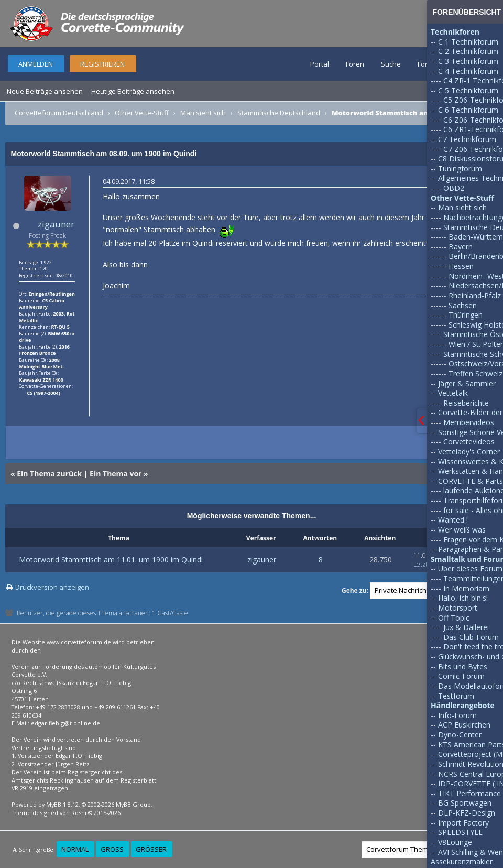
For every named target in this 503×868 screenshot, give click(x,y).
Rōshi (79, 813)
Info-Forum (457, 715)
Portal (320, 64)
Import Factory (463, 823)
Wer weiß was (462, 530)
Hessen (461, 266)
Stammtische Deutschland (279, 113)
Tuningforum (460, 169)
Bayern (461, 247)
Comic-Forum (461, 676)
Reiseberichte (466, 403)
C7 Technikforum (467, 139)
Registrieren (102, 64)
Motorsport (458, 608)
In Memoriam (466, 588)
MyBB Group (133, 804)
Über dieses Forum (470, 568)
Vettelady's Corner (469, 452)
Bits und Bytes (463, 666)
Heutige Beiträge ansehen (133, 91)
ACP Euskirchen (464, 725)
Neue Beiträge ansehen (45, 91)
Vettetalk (453, 393)
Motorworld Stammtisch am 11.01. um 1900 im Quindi (111, 560)
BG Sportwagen (465, 803)
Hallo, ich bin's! (463, 598)
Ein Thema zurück (49, 474)
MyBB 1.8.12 (62, 804)
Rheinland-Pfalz (475, 295)
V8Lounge (455, 842)
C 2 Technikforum (468, 51)
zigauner (56, 224)
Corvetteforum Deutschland (59, 113)
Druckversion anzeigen (52, 587)
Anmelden (36, 64)
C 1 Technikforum (468, 42)
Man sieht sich (203, 113)
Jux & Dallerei (466, 627)
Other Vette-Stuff (142, 113)
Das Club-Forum (471, 637)
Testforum (456, 696)
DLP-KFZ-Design (467, 813)
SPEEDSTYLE (460, 832)
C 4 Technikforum (468, 71)
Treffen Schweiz (475, 373)
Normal (75, 849)
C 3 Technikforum (468, 61)
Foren (355, 64)
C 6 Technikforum (468, 110)
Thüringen (466, 315)
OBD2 (454, 188)
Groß (112, 849)
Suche (391, 64)
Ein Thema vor (116, 474)
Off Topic (454, 618)
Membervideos (469, 422)
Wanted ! (453, 520)
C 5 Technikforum (468, 90)
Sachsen (463, 305)
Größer (151, 849)
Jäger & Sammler (467, 383)
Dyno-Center (460, 735)
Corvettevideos (469, 442)
